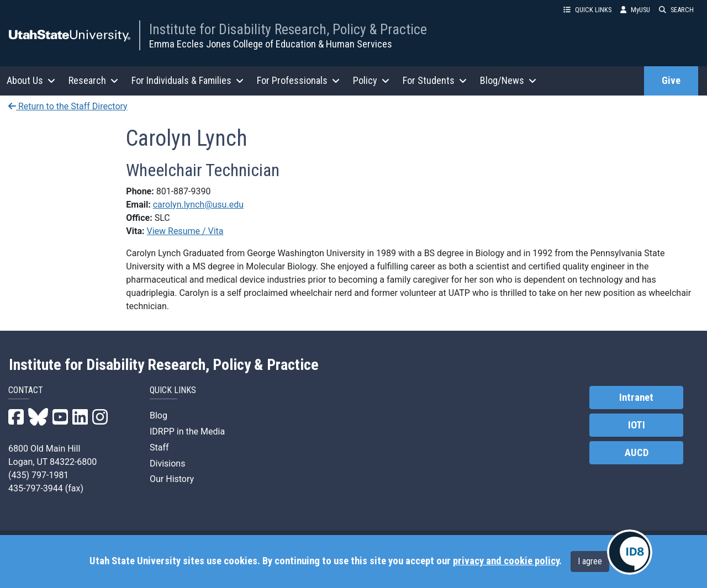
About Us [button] (31, 80)
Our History (172, 479)
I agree (590, 561)
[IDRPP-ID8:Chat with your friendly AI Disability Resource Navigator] (630, 552)
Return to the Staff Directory (68, 106)
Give (671, 81)
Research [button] (93, 80)
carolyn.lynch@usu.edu (198, 205)
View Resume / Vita (185, 231)
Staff (159, 447)
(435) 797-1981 (38, 475)
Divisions (167, 463)
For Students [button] (435, 80)
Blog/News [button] (508, 80)
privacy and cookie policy (506, 561)
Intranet (636, 398)
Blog (159, 415)
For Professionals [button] (298, 80)
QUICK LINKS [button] (587, 10)
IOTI (637, 425)
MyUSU (635, 10)
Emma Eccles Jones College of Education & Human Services (271, 44)
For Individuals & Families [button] (188, 80)
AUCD (637, 453)
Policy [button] (371, 80)
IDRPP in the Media (187, 431)
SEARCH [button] (676, 10)
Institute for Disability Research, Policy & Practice (288, 29)
